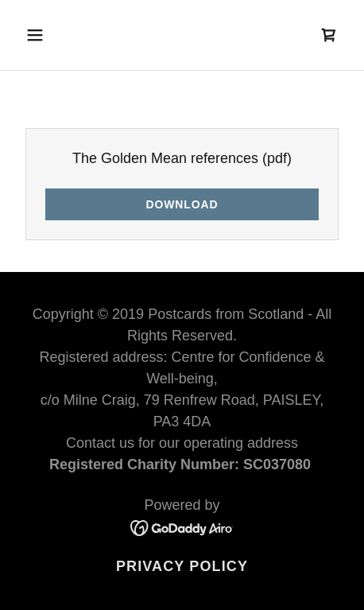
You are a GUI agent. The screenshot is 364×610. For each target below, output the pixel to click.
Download (182, 204)
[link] (329, 35)
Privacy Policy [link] (182, 566)
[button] (56, 35)
